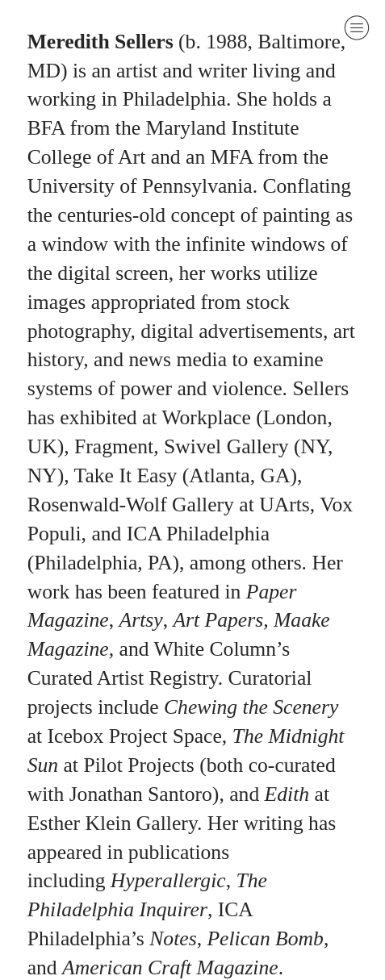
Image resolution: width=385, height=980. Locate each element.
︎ (357, 28)
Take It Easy (126, 475)
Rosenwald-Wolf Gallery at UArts (169, 505)
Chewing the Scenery (251, 707)
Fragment (114, 446)
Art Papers (218, 620)
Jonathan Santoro (138, 794)
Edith (287, 794)
